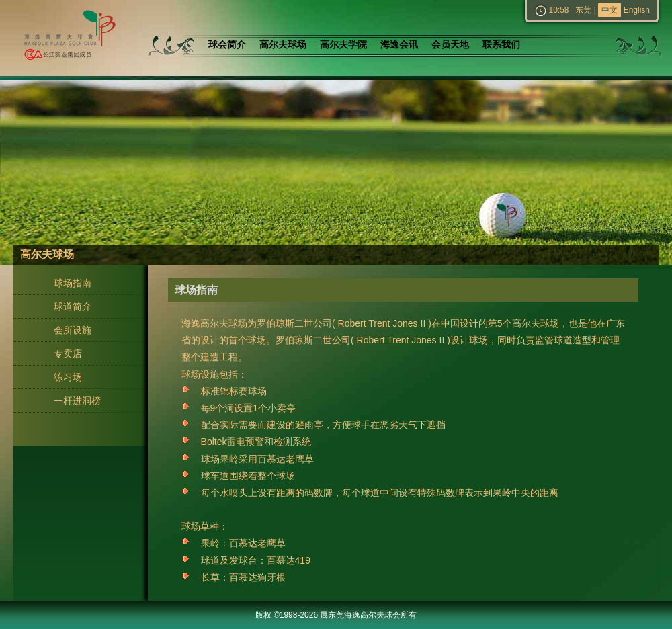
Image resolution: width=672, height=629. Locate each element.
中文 (610, 10)
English (637, 10)
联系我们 (501, 45)
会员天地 (450, 45)
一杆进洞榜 (77, 401)
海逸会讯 (399, 45)
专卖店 (68, 353)
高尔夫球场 (283, 45)
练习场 (68, 377)
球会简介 (227, 45)
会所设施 (73, 330)
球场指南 (73, 283)
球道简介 (73, 306)
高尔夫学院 (343, 45)
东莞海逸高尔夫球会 (67, 38)
